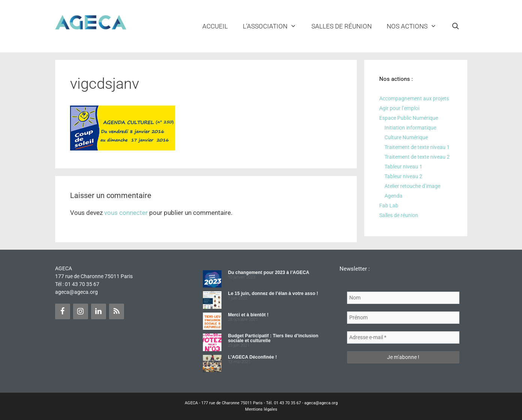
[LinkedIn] (99, 311)
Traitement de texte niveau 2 (417, 157)
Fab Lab (389, 206)
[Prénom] (403, 318)
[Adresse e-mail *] (403, 337)
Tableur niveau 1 (403, 167)
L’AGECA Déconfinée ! (252, 357)
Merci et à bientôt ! (248, 315)
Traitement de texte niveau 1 (417, 147)
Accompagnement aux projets (414, 98)
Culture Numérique (406, 137)
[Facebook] (63, 311)
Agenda (393, 196)
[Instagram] (81, 311)
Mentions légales (261, 409)
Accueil (215, 26)
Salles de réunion (342, 26)
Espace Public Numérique (409, 118)
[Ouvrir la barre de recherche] (456, 26)
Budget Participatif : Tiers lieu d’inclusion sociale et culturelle (273, 338)
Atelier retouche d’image (412, 186)
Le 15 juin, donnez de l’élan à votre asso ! (273, 293)
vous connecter (126, 213)
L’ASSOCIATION (273, 26)
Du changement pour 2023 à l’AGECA (268, 273)
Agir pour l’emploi (399, 108)
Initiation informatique (410, 128)
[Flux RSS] (117, 311)
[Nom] (403, 298)
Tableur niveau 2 (403, 176)
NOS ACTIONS (415, 26)
